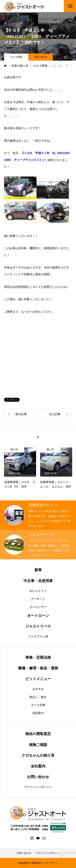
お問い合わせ (24, 853)
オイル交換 (38, 705)
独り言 (14, 449)
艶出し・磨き (38, 697)
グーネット (38, 599)
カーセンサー (38, 607)
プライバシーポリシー (38, 787)
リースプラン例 (38, 636)
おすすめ (38, 689)
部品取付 (38, 713)
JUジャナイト (38, 591)
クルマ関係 (16, 57)
